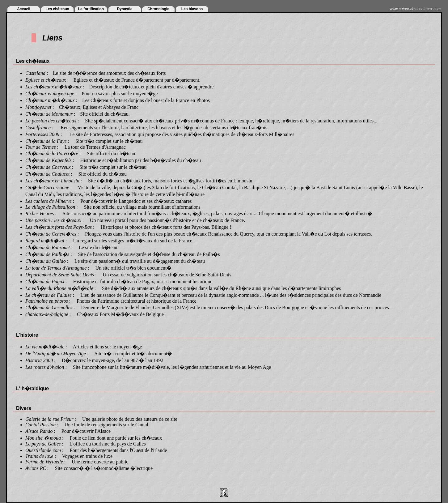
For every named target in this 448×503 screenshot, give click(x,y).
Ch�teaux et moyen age (50, 94)
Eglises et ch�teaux (46, 80)
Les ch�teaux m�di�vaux (53, 87)
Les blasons (192, 9)
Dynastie (125, 9)
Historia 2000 (39, 360)
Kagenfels (61, 160)
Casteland (35, 73)
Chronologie (158, 9)
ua (58, 438)
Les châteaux (57, 9)
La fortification (91, 9)
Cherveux (61, 167)
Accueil (24, 9)
